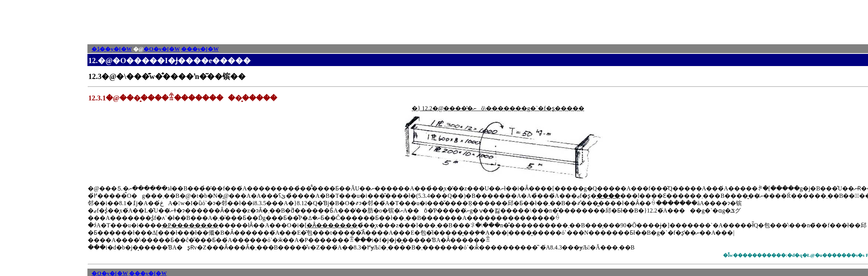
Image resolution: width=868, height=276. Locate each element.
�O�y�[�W (162, 49)
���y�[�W (200, 49)
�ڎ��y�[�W (112, 49)
